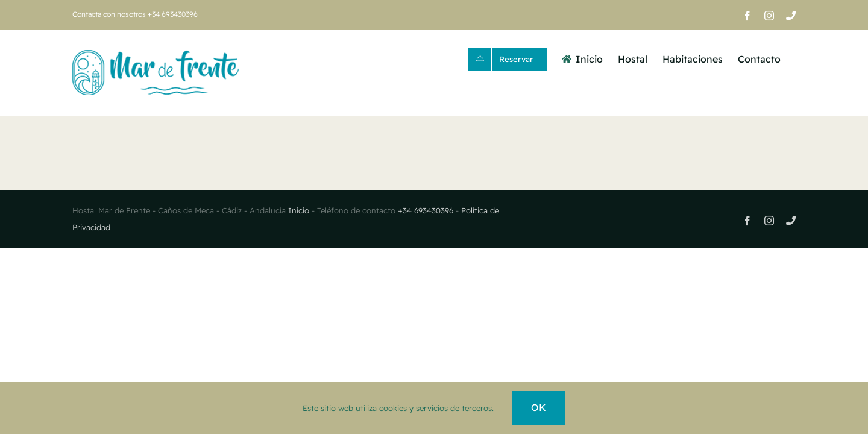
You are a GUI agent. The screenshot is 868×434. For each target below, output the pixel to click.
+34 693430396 (427, 210)
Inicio (300, 210)
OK (539, 407)
